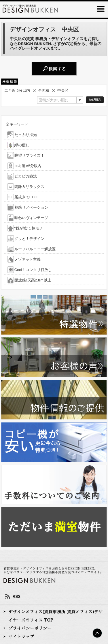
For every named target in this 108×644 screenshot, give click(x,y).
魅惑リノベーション (31, 207)
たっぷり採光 (26, 135)
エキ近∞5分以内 (28, 166)
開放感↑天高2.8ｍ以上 (33, 280)
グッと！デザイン (29, 239)
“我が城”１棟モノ (29, 228)
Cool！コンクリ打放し (33, 270)
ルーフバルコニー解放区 (35, 249)
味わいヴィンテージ (31, 218)
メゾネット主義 (28, 259)
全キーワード (17, 124)
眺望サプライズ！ (29, 155)
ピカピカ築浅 (26, 176)
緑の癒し (22, 145)
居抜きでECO (26, 197)
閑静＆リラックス (29, 187)
